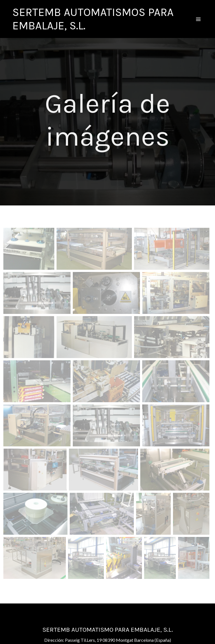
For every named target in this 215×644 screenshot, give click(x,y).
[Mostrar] (29, 249)
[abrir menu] (198, 19)
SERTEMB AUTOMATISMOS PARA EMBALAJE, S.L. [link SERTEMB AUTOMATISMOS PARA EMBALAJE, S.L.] (93, 19)
